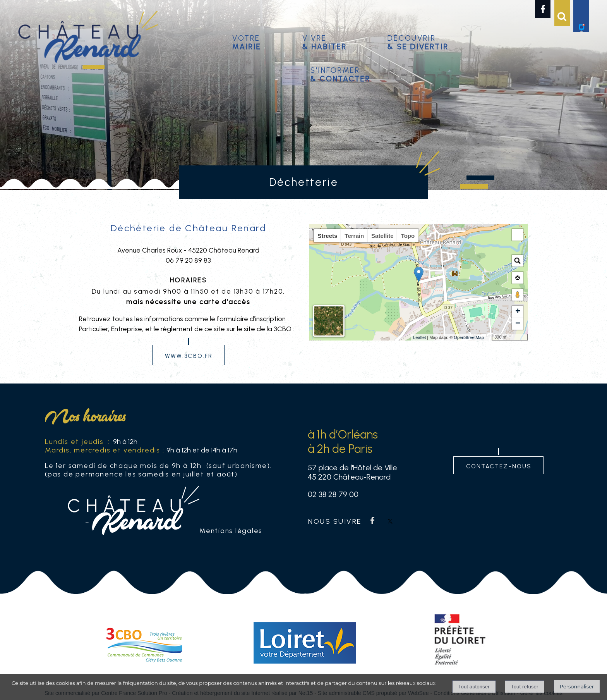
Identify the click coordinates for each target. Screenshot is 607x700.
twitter (390, 520)
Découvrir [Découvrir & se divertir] (418, 41)
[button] (518, 235)
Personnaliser (577, 686)
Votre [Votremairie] (247, 41)
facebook (372, 520)
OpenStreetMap (469, 337)
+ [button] (518, 312)
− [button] (518, 324)
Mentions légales (231, 531)
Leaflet (419, 337)
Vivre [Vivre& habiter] (324, 41)
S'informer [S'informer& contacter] (340, 73)
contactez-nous (499, 465)
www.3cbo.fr (189, 355)
